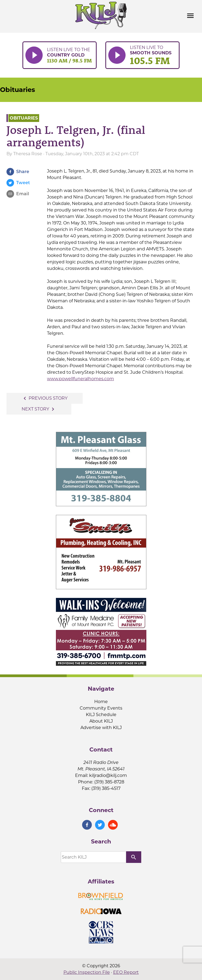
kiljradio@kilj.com (108, 775)
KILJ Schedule (101, 715)
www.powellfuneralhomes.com (80, 379)
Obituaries (18, 90)
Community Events (101, 708)
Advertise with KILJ (101, 728)
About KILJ (101, 721)
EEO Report (126, 972)
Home (101, 702)
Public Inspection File (87, 972)
